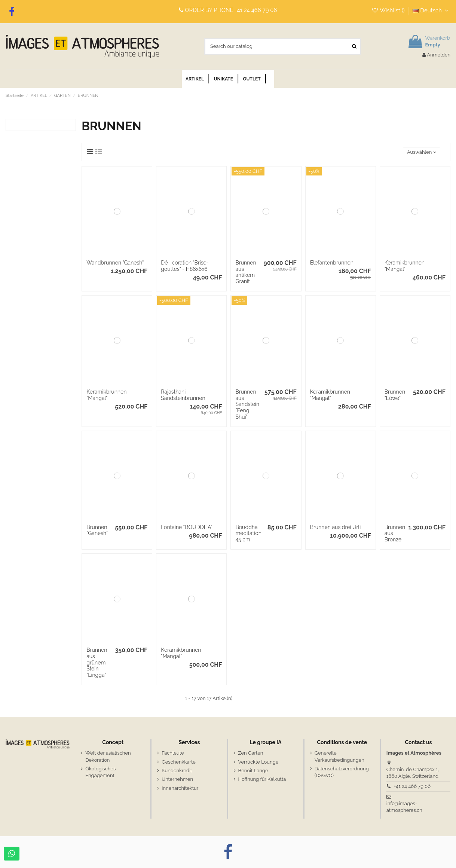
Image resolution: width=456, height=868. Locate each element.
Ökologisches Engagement (100, 772)
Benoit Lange (253, 771)
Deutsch (431, 10)
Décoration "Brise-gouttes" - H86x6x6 (185, 266)
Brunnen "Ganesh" (97, 530)
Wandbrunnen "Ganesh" (115, 263)
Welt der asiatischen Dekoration (108, 756)
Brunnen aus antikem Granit (246, 272)
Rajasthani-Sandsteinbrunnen (183, 395)
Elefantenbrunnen (332, 263)
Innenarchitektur (180, 788)
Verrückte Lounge (258, 762)
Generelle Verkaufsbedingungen (339, 756)
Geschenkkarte (178, 762)
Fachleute (173, 753)
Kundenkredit (177, 771)
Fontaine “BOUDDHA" (186, 527)
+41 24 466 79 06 (256, 10)
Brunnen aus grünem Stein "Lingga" (97, 662)
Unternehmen (177, 779)
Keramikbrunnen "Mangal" (405, 266)
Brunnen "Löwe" (395, 395)
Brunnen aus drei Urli (336, 527)
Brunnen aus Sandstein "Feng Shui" (247, 404)
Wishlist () (389, 10)
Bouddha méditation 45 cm (248, 534)
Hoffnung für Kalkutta (262, 779)
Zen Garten (251, 753)
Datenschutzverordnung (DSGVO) (342, 772)
